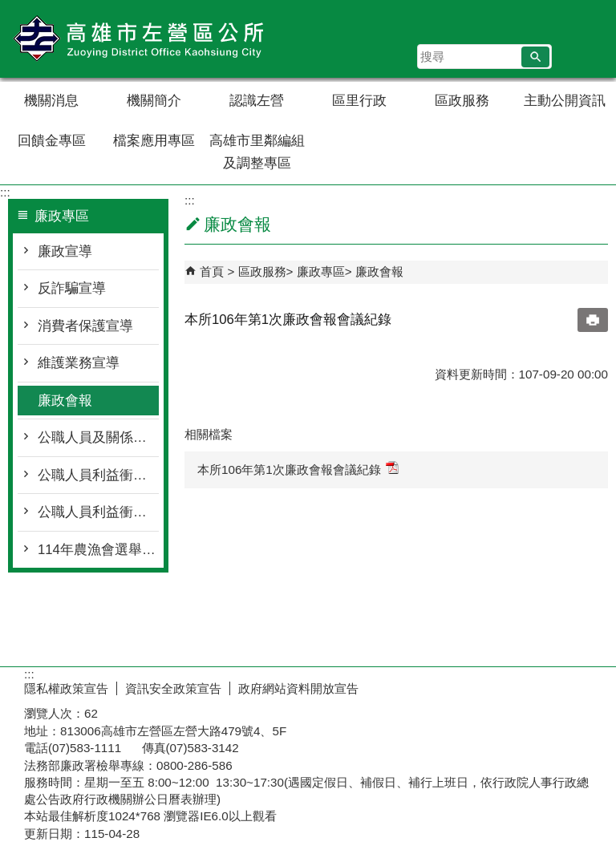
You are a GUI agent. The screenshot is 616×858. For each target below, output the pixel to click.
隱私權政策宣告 (66, 688)
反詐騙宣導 (72, 288)
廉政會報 (65, 401)
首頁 (212, 271)
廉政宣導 (65, 251)
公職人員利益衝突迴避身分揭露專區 (98, 475)
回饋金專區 (52, 141)
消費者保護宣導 (85, 326)
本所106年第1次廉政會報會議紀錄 (298, 469)
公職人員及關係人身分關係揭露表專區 (98, 437)
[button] (535, 57)
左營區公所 (136, 39)
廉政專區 (321, 271)
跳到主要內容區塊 (8, 8)
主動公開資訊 (565, 101)
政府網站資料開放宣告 (298, 688)
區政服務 (462, 101)
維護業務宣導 (79, 363)
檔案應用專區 (154, 141)
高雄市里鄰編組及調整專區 (257, 152)
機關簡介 (154, 101)
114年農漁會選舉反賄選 (98, 550)
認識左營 (257, 101)
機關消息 (51, 101)
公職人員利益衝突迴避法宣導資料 (98, 512)
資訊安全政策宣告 (173, 688)
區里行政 (359, 101)
